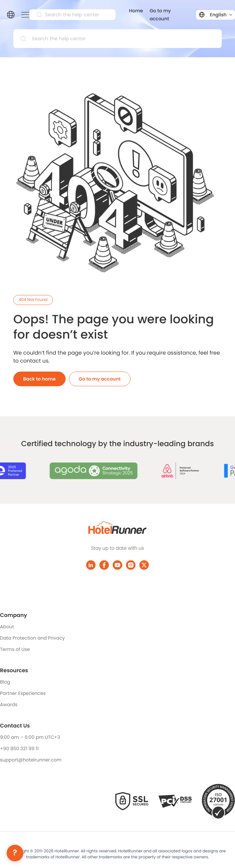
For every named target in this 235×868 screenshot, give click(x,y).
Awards (9, 705)
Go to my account (100, 379)
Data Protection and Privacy (32, 638)
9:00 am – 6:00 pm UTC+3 (30, 737)
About (7, 627)
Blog (5, 682)
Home (136, 11)
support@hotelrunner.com (31, 760)
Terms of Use (15, 649)
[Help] (15, 853)
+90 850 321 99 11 (19, 748)
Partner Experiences (23, 693)
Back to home (40, 379)
